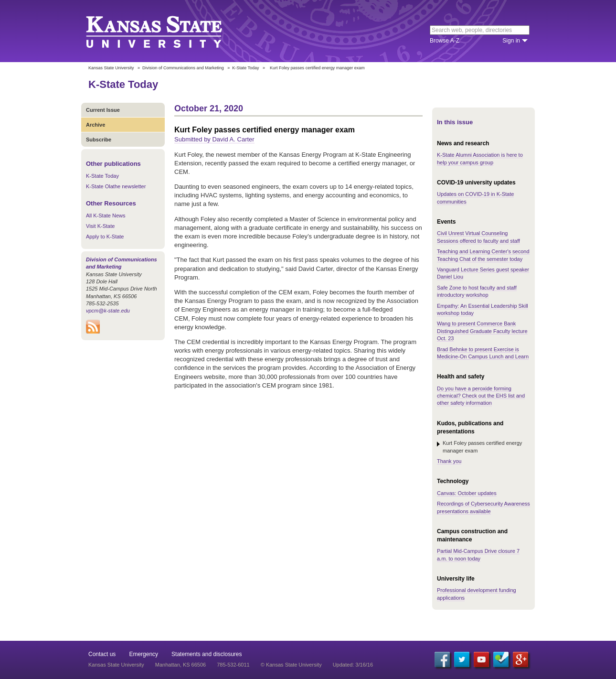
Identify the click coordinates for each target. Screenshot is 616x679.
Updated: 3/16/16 (353, 665)
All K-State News (106, 216)
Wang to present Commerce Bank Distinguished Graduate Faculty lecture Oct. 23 (482, 331)
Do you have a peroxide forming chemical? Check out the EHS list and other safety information (481, 396)
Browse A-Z (445, 41)
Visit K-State (100, 226)
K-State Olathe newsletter (116, 186)
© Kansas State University (291, 665)
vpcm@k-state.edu (108, 311)
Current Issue (103, 110)
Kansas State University (166, 31)
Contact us (102, 654)
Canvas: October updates (467, 493)
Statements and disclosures (207, 654)
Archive (96, 125)
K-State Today (245, 68)
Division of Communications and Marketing (183, 68)
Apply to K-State (105, 237)
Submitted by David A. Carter (214, 139)
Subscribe (99, 140)
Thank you (449, 461)
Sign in (511, 41)
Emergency (143, 654)
